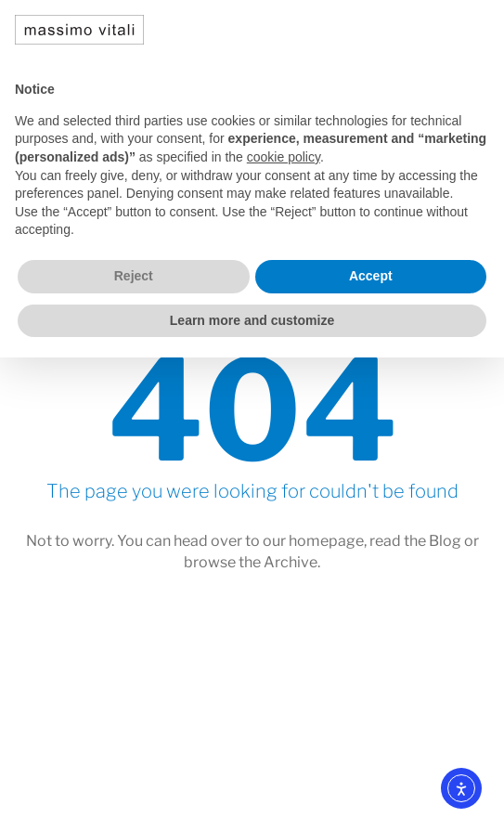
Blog (445, 541)
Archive (291, 562)
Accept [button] (371, 276)
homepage (326, 541)
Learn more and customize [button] (252, 320)
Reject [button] (134, 276)
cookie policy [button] (284, 157)
